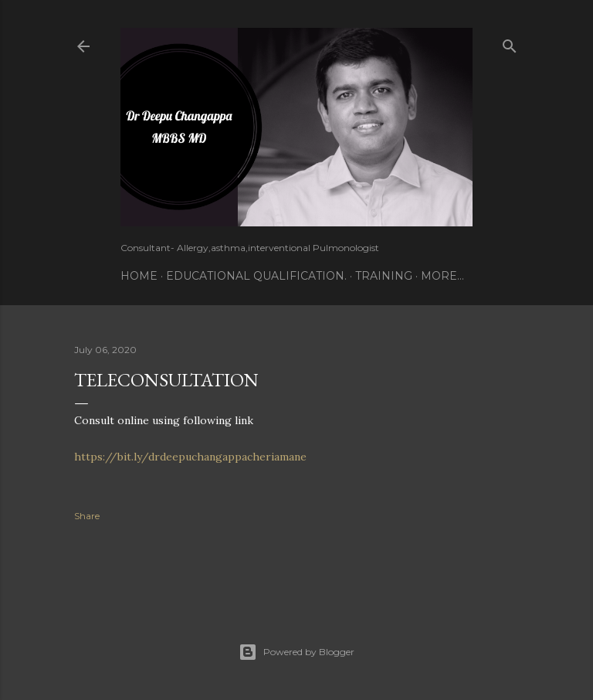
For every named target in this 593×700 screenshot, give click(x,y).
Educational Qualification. (256, 276)
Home (139, 276)
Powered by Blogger (296, 652)
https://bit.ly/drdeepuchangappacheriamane (190, 457)
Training (384, 276)
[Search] (510, 43)
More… (442, 276)
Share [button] (87, 516)
